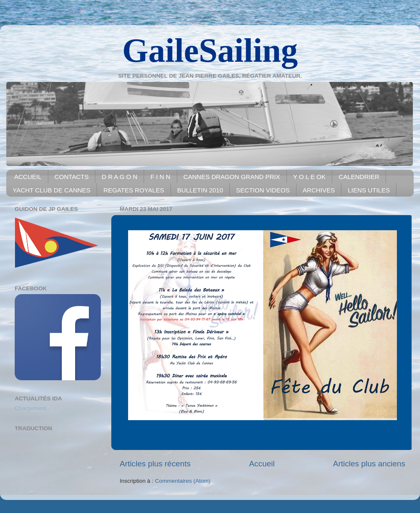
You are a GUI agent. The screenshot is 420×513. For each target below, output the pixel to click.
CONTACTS (72, 177)
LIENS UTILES (369, 190)
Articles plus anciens (369, 464)
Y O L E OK (310, 177)
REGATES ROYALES (134, 190)
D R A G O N (119, 177)
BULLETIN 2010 (200, 190)
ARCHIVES (319, 190)
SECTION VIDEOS (263, 190)
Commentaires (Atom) (183, 481)
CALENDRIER (359, 177)
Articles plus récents (155, 464)
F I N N (160, 177)
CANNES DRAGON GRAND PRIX (232, 177)
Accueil (262, 464)
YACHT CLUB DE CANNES (51, 190)
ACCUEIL (28, 177)
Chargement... (33, 408)
